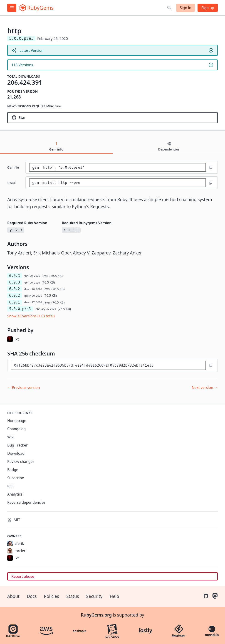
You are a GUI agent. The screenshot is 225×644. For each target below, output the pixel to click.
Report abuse (23, 576)
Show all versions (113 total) (31, 316)
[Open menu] (12, 8)
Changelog (16, 429)
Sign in (186, 8)
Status (73, 596)
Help (114, 596)
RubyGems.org (96, 615)
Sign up (208, 8)
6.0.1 (15, 302)
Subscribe (16, 478)
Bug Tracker (17, 445)
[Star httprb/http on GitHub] (112, 118)
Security (94, 596)
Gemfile (13, 167)
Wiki (11, 437)
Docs (32, 596)
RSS (10, 486)
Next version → (205, 387)
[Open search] (169, 8)
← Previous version (24, 387)
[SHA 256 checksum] (108, 365)
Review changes (21, 461)
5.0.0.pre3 (20, 309)
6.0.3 (15, 276)
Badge (13, 470)
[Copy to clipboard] (211, 168)
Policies (52, 596)
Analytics (15, 494)
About (13, 596)
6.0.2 (15, 289)
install (12, 183)
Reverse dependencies (26, 502)
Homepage (17, 421)
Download (16, 453)
